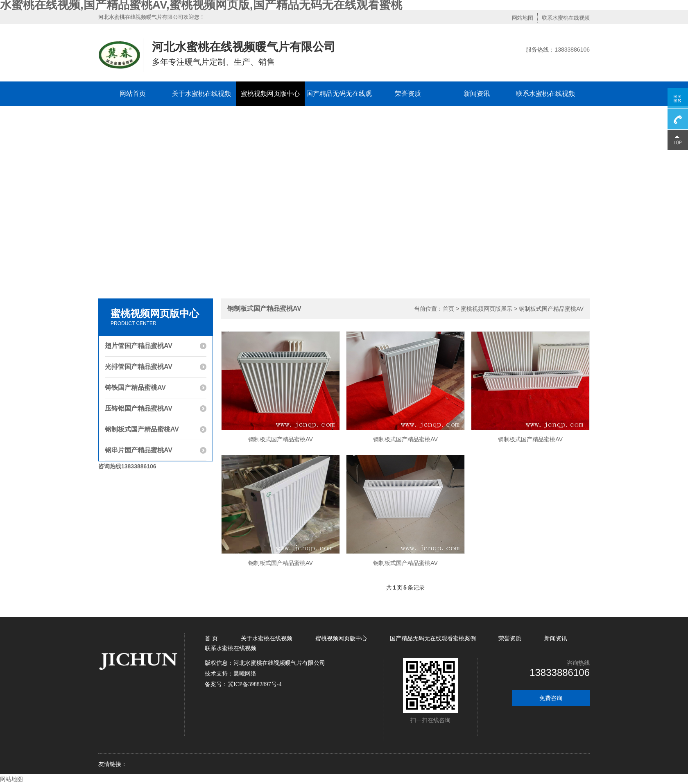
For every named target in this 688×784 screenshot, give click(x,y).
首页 (448, 309)
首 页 (212, 638)
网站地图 (523, 18)
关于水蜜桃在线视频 (201, 94)
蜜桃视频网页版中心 (270, 94)
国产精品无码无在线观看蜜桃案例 (339, 106)
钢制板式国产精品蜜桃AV (551, 309)
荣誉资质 (408, 94)
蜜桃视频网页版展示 (487, 309)
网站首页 (133, 94)
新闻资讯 (477, 94)
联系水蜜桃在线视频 (566, 18)
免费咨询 (551, 698)
